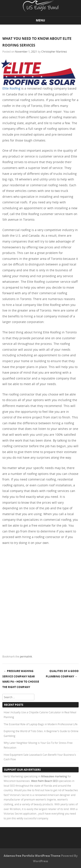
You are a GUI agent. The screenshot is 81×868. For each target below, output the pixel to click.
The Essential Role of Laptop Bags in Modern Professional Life (41, 724)
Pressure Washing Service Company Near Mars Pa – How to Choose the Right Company (21, 679)
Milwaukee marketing (54, 776)
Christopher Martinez (54, 51)
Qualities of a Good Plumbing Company (62, 674)
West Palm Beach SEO (44, 781)
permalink (26, 656)
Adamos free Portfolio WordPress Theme (32, 856)
